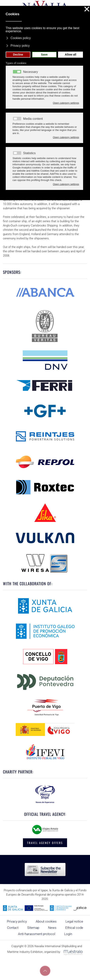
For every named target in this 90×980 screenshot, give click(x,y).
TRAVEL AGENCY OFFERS (45, 843)
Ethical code (74, 928)
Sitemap (33, 928)
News (52, 928)
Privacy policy (17, 921)
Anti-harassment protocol (37, 934)
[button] (45, 971)
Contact (13, 928)
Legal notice (74, 921)
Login (68, 934)
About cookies (46, 921)
